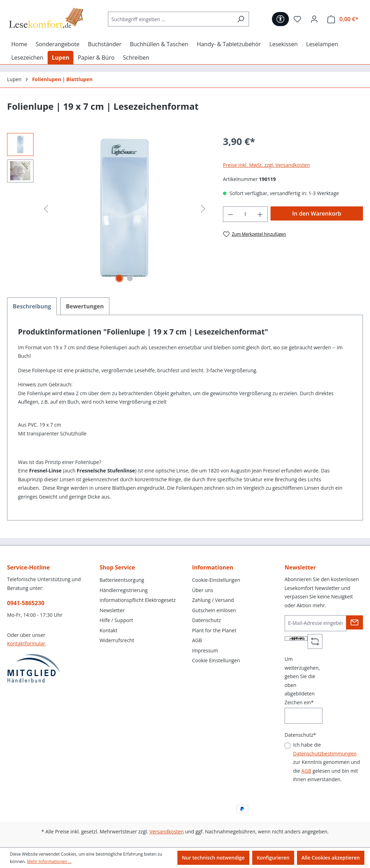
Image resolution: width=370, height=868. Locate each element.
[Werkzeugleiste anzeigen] (280, 19)
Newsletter (112, 610)
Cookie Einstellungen (216, 660)
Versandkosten (167, 831)
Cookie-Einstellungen (216, 580)
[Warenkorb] (343, 19)
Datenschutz (207, 620)
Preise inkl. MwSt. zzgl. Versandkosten (266, 165)
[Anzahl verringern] (230, 214)
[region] (108, 209)
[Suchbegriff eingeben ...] (170, 19)
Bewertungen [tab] (85, 306)
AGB (197, 640)
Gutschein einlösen (214, 610)
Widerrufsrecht (117, 640)
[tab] (32, 306)
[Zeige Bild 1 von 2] (119, 278)
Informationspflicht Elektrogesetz (138, 600)
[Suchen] (241, 19)
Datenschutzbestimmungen (325, 754)
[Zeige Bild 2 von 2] (130, 278)
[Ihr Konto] (314, 19)
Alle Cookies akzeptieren (331, 858)
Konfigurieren (273, 858)
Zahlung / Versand (213, 600)
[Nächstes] (203, 209)
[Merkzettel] (297, 19)
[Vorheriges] (46, 209)
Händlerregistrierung (123, 590)
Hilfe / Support (116, 620)
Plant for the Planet (214, 630)
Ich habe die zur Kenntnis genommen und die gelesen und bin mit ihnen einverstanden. (327, 762)
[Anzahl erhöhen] (260, 214)
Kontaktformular (26, 643)
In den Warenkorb (317, 213)
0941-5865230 (26, 603)
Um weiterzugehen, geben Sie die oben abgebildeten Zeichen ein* (302, 681)
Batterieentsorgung (122, 580)
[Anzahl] (245, 214)
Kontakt (108, 630)
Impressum (205, 650)
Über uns (203, 590)
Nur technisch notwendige (213, 858)
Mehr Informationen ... (49, 861)
